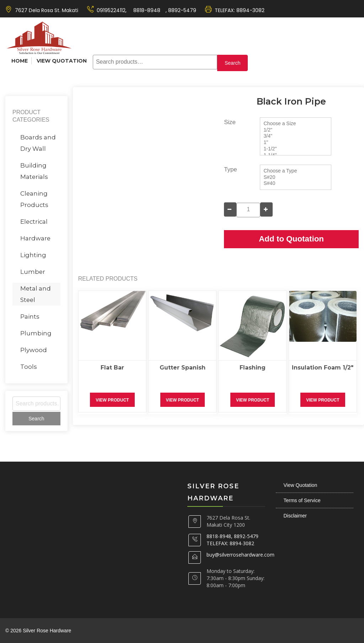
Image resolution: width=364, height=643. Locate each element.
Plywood (34, 350)
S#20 (296, 177)
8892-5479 (182, 10)
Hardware (35, 238)
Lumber (33, 272)
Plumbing (36, 333)
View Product (112, 400)
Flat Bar (112, 368)
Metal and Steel (36, 294)
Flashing (253, 368)
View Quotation (62, 61)
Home (20, 61)
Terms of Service (302, 500)
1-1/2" (296, 149)
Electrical (34, 222)
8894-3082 (250, 10)
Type (230, 169)
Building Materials (34, 171)
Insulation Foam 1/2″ (323, 368)
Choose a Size (296, 124)
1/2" (296, 130)
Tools (29, 367)
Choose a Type (296, 171)
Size (230, 122)
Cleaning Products (34, 199)
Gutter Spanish (183, 368)
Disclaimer (295, 516)
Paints (30, 317)
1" (296, 143)
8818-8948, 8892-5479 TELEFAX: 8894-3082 (232, 540)
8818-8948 (146, 10)
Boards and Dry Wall (38, 143)
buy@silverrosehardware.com (240, 555)
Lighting (33, 255)
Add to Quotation (291, 239)
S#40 (296, 184)
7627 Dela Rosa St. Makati (47, 10)
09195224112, (112, 10)
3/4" (296, 136)
